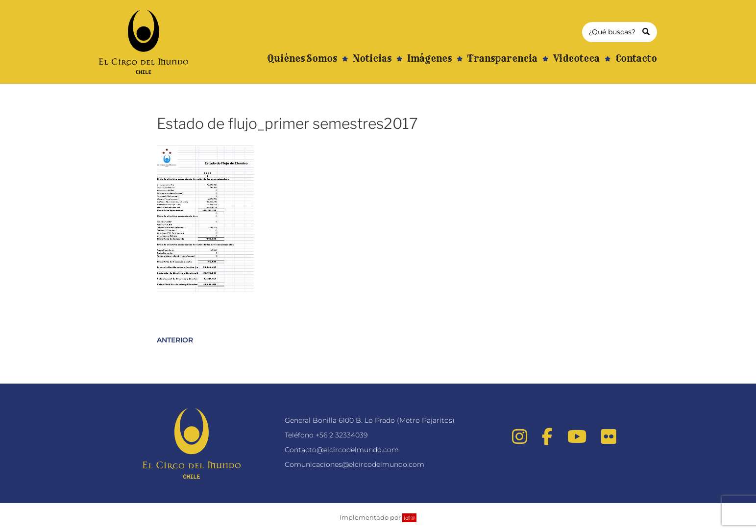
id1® (409, 518)
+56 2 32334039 (341, 435)
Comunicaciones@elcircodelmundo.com (354, 464)
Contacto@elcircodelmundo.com (342, 450)
